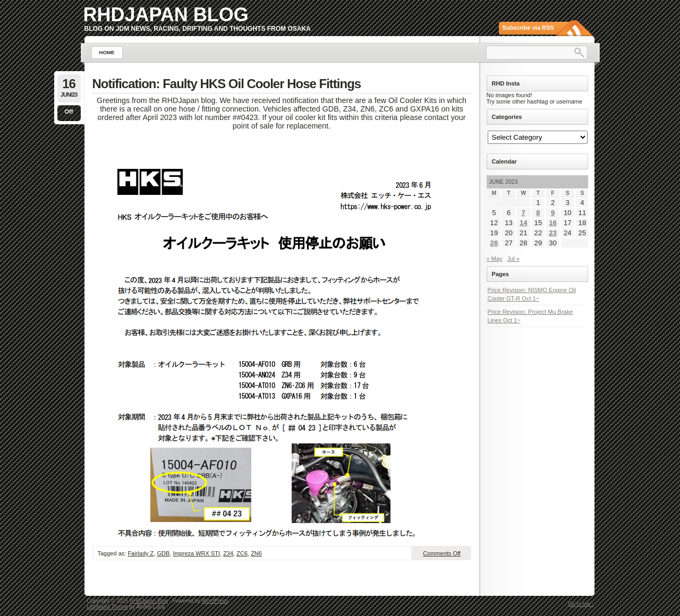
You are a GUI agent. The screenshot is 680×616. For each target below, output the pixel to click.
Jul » (513, 259)
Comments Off (442, 553)
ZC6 (242, 553)
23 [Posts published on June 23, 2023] (553, 233)
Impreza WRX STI (196, 553)
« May (495, 259)
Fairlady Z (141, 553)
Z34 (228, 553)
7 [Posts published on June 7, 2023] (524, 213)
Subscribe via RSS (528, 28)
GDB (163, 553)
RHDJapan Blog (166, 15)
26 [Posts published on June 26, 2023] (494, 243)
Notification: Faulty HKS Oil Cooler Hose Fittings (227, 84)
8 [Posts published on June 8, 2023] (538, 213)
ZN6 (256, 553)
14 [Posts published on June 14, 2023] (524, 223)
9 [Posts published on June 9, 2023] (553, 213)
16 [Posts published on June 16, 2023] (553, 223)
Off (69, 112)
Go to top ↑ (581, 604)
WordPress (215, 601)
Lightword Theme (108, 607)
